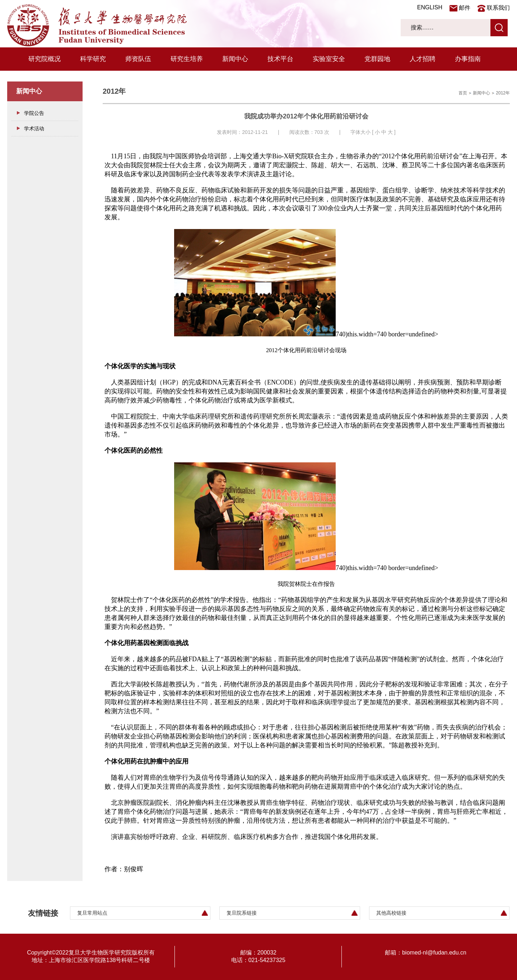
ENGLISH (430, 7)
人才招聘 (423, 59)
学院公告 (34, 113)
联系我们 (498, 8)
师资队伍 (138, 59)
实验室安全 (329, 59)
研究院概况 (45, 59)
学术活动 (34, 129)
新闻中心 (235, 59)
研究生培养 (187, 59)
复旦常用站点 (92, 913)
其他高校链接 (391, 913)
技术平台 (280, 59)
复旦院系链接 (242, 913)
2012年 (503, 93)
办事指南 (468, 59)
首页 (463, 93)
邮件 (465, 8)
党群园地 (377, 59)
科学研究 (93, 59)
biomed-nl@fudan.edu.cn (434, 953)
